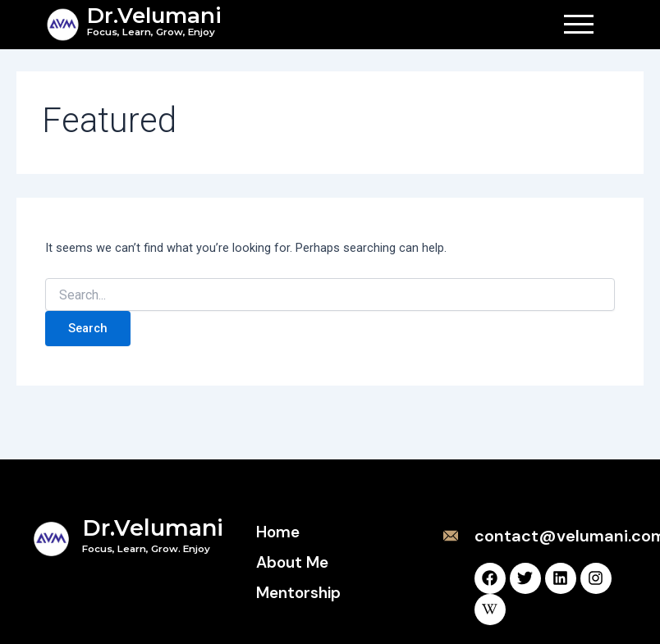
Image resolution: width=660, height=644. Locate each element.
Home (278, 532)
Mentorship (298, 593)
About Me (292, 562)
